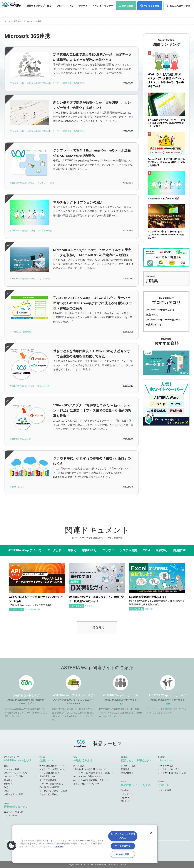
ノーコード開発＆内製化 (51, 784)
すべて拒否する (123, 846)
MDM (146, 550)
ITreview (125, 790)
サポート (83, 12)
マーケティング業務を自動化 (53, 791)
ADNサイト (81, 4)
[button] (12, 845)
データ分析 (54, 550)
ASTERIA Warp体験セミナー (87, 776)
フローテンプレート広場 (16, 773)
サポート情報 (165, 790)
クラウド (108, 550)
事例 (17, 12)
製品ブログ (18, 21)
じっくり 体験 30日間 (93, 773)
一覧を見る (97, 627)
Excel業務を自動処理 (49, 787)
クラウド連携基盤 (48, 780)
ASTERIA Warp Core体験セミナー (90, 780)
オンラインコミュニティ (105, 4)
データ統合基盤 (50, 773)
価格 (39, 12)
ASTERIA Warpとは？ (18, 760)
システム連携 (128, 550)
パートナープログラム (169, 769)
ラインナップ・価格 (13, 776)
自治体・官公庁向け (49, 794)
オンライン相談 (128, 766)
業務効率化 (89, 550)
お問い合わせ (179, 4)
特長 (6, 766)
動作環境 (8, 784)
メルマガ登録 (10, 815)
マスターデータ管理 (53, 769)
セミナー (103, 12)
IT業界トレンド (154, 325)
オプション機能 (11, 769)
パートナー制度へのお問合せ (172, 773)
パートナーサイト (148, 4)
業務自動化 (48, 776)
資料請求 (164, 4)
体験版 (128, 12)
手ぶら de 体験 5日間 (91, 769)
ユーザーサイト (131, 4)
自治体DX (179, 550)
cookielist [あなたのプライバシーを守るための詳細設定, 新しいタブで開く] (59, 846)
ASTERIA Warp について (25, 550)
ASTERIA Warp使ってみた (160, 310)
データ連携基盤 (53, 766)
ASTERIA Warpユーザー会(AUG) (163, 320)
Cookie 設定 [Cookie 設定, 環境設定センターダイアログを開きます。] (123, 854)
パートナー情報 (166, 766)
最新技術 (161, 550)
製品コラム (152, 315)
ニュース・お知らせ (13, 812)
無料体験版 (79, 766)
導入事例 (8, 780)
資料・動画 (180, 12)
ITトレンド (126, 794)
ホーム (7, 21)
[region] (85, 844)
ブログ (60, 12)
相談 (151, 12)
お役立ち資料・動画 (13, 794)
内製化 (72, 550)
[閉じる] (151, 833)
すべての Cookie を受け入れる (123, 836)
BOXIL (124, 801)
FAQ (71, 12)
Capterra (125, 797)
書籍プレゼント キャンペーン (87, 784)
